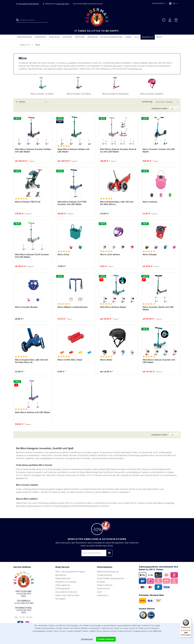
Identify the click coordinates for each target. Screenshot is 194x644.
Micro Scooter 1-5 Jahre (42, 94)
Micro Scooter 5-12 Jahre (79, 94)
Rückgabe (61, 599)
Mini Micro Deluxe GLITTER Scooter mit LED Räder (72, 203)
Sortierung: (147, 102)
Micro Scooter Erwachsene (115, 94)
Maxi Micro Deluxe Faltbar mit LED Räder (73, 150)
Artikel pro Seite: (159, 109)
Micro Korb (63, 255)
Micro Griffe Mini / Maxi (70, 360)
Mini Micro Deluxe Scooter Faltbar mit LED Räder (33, 150)
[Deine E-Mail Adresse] (97, 553)
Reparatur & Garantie (66, 582)
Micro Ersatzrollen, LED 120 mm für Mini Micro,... (117, 203)
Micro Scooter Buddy (26, 307)
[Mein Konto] (170, 20)
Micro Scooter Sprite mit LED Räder (158, 308)
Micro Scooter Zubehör (152, 94)
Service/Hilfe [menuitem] (158, 3)
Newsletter (61, 575)
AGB (99, 592)
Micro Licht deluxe (110, 255)
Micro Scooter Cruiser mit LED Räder (159, 150)
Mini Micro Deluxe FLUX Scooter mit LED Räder (32, 256)
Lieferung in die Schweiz (67, 595)
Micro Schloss (150, 202)
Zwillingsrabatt (63, 589)
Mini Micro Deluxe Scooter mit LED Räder (159, 361)
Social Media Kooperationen (111, 578)
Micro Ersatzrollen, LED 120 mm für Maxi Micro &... (32, 361)
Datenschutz (103, 589)
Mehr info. (157, 631)
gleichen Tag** (63, 4)
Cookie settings (104, 575)
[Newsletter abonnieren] (109, 553)
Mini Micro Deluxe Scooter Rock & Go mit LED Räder (118, 150)
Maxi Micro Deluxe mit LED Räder (33, 412)
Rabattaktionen (63, 578)
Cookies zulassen (106, 639)
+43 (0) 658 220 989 (24, 603)
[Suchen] (18, 20)
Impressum (103, 595)
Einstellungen (87, 639)
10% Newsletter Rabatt (29, 4)
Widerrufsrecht (105, 585)
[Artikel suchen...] (32, 20)
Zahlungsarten (63, 585)
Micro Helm (106, 360)
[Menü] (190, 620)
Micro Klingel (150, 255)
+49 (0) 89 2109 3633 (24, 595)
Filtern (21, 102)
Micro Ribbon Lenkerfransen (73, 307)
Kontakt (101, 582)
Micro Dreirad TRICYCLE (28, 202)
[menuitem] (32, 20)
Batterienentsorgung (108, 572)
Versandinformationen (66, 592)
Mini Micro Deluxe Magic (113, 307)
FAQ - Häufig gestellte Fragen (70, 572)
